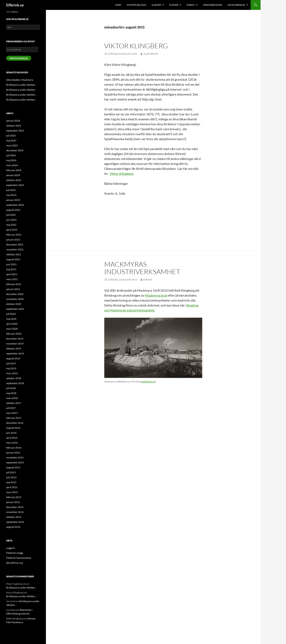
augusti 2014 (13, 527)
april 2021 (12, 274)
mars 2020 (12, 329)
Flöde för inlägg (15, 553)
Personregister (213, 5)
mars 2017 (12, 413)
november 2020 (15, 299)
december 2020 (15, 294)
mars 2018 (12, 398)
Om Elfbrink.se (236, 5)
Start (118, 5)
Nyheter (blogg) (136, 5)
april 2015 (12, 487)
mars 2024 (12, 165)
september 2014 (15, 522)
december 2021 (15, 244)
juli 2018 (11, 388)
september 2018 (15, 383)
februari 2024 (14, 170)
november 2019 (15, 344)
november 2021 (15, 249)
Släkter (156, 5)
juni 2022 (11, 220)
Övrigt (191, 5)
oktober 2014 (14, 517)
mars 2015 (12, 492)
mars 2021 (12, 279)
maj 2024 (11, 160)
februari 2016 (14, 448)
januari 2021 (13, 289)
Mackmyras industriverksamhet (142, 268)
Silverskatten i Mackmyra (20, 80)
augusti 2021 (13, 259)
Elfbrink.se (15, 5)
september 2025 (15, 131)
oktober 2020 (14, 304)
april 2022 (12, 230)
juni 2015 (11, 477)
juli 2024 (11, 155)
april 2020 (12, 324)
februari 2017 (14, 418)
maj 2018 (11, 393)
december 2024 (15, 150)
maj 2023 (11, 195)
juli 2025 (11, 136)
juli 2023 (11, 190)
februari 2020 (14, 334)
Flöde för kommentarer (19, 558)
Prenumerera (19, 58)
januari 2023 (13, 200)
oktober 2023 (14, 180)
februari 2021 (14, 284)
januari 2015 (13, 502)
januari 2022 (13, 240)
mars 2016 (12, 443)
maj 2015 (11, 482)
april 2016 (12, 438)
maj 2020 (11, 319)
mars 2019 (12, 373)
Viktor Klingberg (136, 46)
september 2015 (15, 462)
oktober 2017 (14, 403)
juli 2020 (11, 314)
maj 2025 (11, 140)
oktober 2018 (14, 378)
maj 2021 (11, 269)
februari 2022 (14, 235)
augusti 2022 (13, 210)
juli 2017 (11, 408)
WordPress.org (14, 563)
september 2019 (15, 353)
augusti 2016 (13, 428)
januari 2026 (13, 121)
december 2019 (15, 339)
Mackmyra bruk (156, 295)
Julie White (151, 54)
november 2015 (15, 458)
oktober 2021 (14, 254)
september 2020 (15, 309)
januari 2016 (13, 453)
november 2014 (15, 512)
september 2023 (15, 185)
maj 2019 (11, 368)
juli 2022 (11, 215)
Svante (148, 280)
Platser (174, 5)
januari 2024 (13, 175)
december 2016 (15, 423)
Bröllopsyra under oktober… (22, 85)
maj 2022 (11, 225)
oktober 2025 (14, 126)
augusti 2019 (13, 358)
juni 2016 (11, 433)
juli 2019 (11, 363)
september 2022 (15, 205)
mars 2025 (12, 145)
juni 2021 (11, 264)
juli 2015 (11, 472)
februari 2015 (14, 497)
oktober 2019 (14, 349)
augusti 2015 (13, 467)
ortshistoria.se (148, 382)
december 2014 (15, 507)
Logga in (11, 548)
